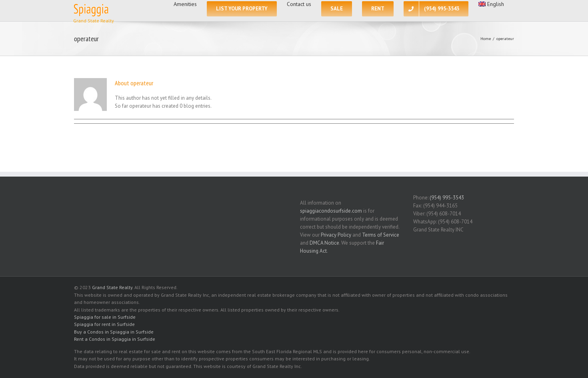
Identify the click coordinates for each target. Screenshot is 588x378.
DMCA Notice (324, 243)
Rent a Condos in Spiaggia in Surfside (115, 339)
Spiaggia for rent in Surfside (104, 324)
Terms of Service (381, 235)
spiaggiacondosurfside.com (331, 211)
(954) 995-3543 (447, 198)
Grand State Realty (112, 287)
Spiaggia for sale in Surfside (105, 317)
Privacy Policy (336, 235)
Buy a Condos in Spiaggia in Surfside (114, 332)
